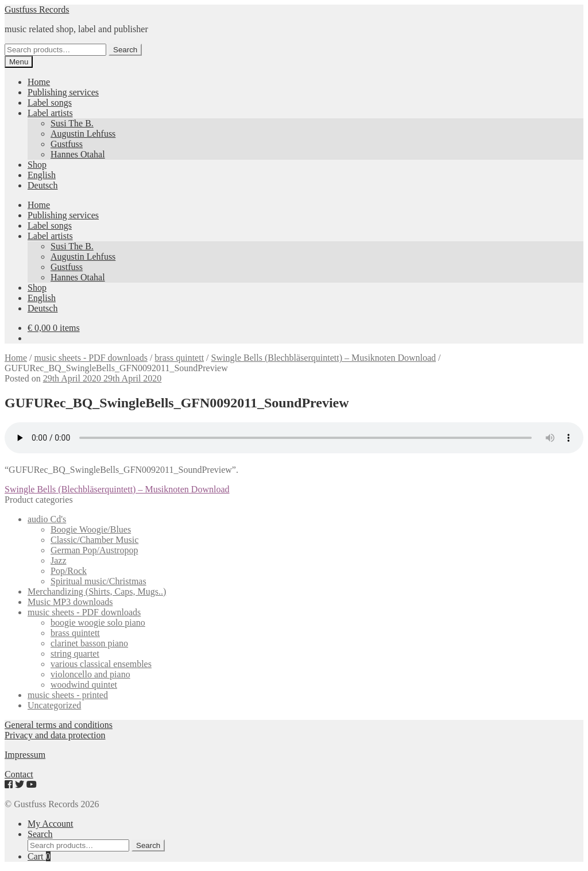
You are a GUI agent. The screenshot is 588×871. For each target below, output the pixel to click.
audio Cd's (47, 519)
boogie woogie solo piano (98, 623)
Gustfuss (67, 144)
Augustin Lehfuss (83, 134)
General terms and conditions (59, 725)
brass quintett (179, 358)
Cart (39, 856)
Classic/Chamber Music (94, 540)
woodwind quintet (84, 685)
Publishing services (63, 92)
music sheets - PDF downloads (91, 358)
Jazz (59, 560)
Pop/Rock (69, 571)
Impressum (25, 755)
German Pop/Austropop (94, 550)
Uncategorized (54, 705)
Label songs (50, 103)
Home (39, 82)
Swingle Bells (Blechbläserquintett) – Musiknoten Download (324, 358)
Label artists (50, 113)
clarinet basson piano (89, 643)
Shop (37, 165)
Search (125, 50)
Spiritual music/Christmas (98, 581)
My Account (51, 824)
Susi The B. (72, 123)
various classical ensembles (101, 664)
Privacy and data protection (55, 735)
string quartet (75, 654)
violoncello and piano (90, 674)
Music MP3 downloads (70, 602)
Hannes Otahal (78, 154)
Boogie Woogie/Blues (91, 529)
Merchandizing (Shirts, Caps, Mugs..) (97, 591)
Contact (19, 774)
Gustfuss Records (37, 9)
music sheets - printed (68, 695)
